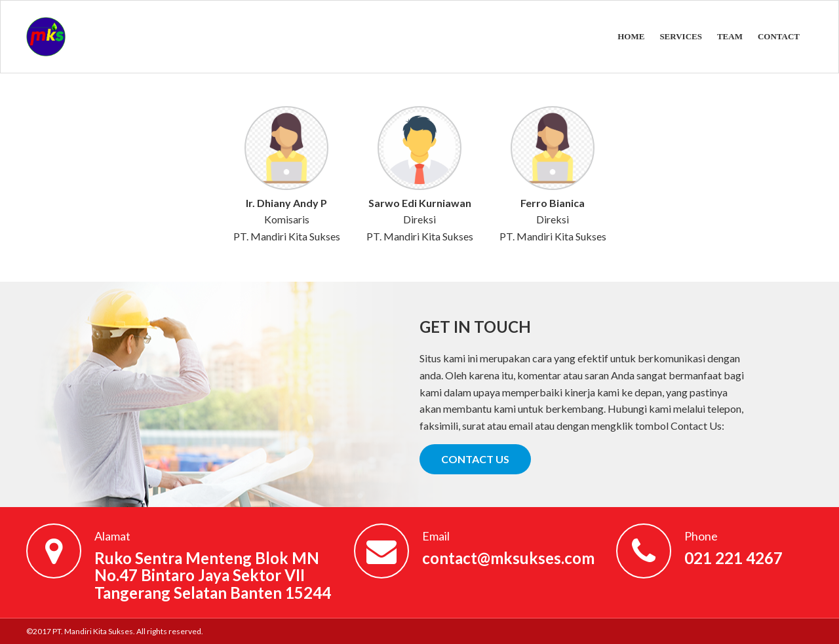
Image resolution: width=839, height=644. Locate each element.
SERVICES (681, 36)
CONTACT (779, 36)
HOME (631, 36)
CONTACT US (475, 459)
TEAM (730, 36)
